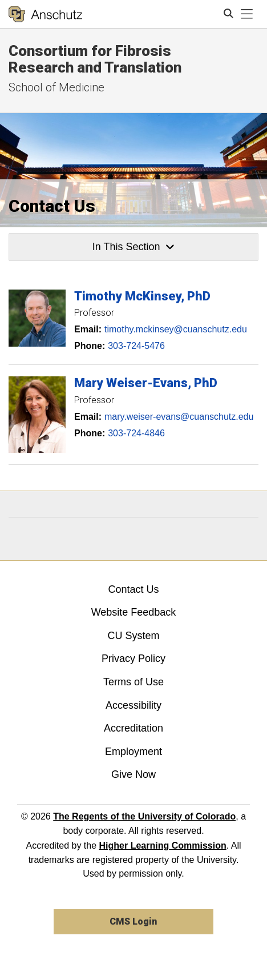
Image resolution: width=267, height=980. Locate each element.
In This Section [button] (133, 247)
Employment (133, 752)
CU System (133, 636)
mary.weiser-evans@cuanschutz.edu (179, 417)
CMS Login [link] (133, 921)
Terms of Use (133, 682)
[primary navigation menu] (247, 14)
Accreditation (133, 728)
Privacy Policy (133, 658)
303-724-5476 (136, 346)
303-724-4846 (136, 433)
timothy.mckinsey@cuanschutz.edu (176, 329)
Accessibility (133, 705)
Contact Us (133, 589)
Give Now (133, 774)
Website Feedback (134, 612)
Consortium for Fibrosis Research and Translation (95, 59)
